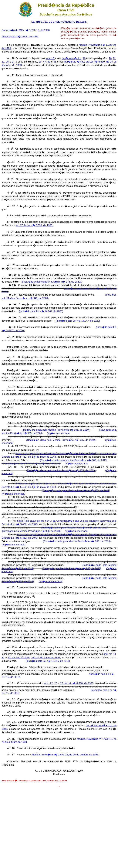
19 (84, 58)
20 (110, 58)
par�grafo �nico (72, 58)
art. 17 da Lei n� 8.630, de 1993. (34, 225)
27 (14, 62)
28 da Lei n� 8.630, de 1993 (77, 683)
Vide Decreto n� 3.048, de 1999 (20, 37)
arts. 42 (108, 654)
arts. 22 (48, 683)
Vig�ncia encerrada (59, 433)
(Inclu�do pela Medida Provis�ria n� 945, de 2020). (52, 282)
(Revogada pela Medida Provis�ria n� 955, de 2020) (31, 464)
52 (3, 658)
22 (3, 62)
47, (45, 62)
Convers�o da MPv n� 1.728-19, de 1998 (26, 30)
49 (49, 62)
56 (55, 62)
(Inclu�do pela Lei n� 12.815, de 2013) (48, 661)
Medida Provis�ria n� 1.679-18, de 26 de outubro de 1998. (65, 755)
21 (115, 58)
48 (114, 654)
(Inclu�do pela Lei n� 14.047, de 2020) (41, 311)
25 (7, 62)
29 (40, 62)
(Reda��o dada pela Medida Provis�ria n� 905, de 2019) (56, 430)
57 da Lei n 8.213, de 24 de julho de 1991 (34, 658)
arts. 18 (50, 58)
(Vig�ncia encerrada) (13, 494)
